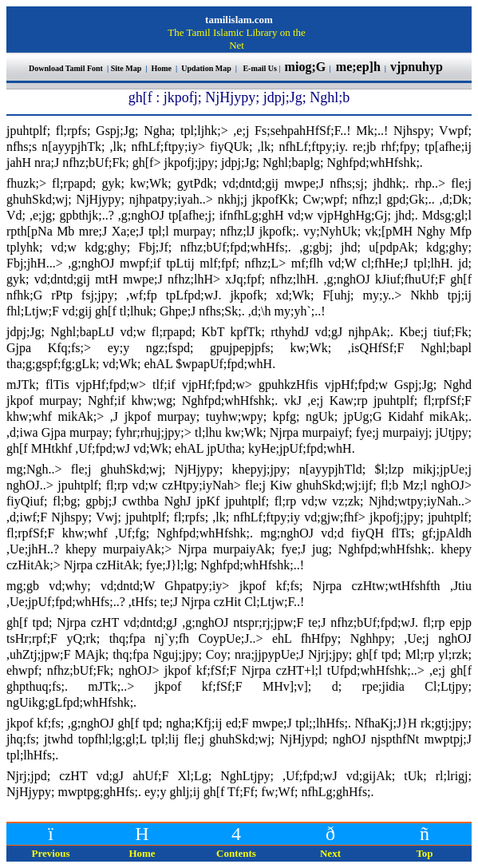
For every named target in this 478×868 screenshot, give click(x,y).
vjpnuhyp (418, 67)
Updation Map (206, 68)
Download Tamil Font (67, 68)
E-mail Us (260, 68)
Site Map (126, 68)
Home (162, 68)
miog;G (306, 67)
